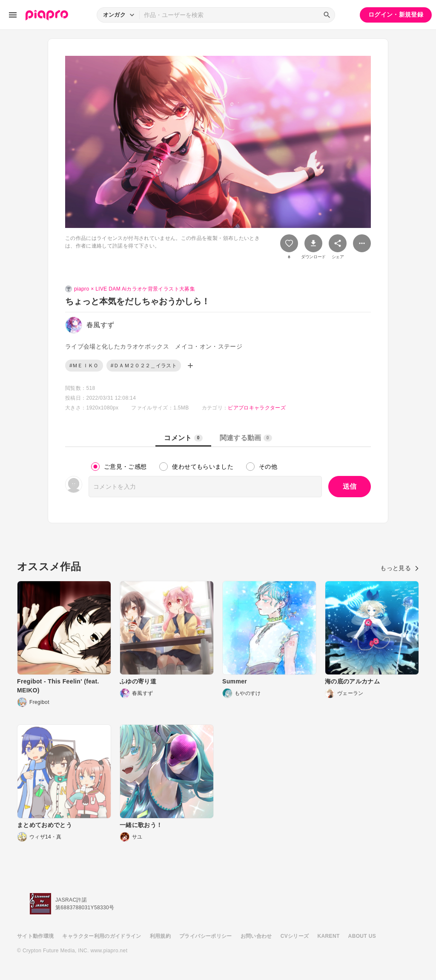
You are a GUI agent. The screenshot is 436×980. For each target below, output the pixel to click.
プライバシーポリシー (206, 936)
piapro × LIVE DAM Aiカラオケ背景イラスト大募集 (135, 289)
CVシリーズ (295, 936)
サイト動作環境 (35, 936)
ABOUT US (362, 936)
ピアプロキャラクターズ (257, 408)
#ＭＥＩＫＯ (84, 366)
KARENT (329, 936)
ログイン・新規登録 (396, 14)
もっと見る (400, 568)
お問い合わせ (256, 936)
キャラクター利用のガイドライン (102, 936)
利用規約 (160, 936)
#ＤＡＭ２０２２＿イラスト (144, 366)
